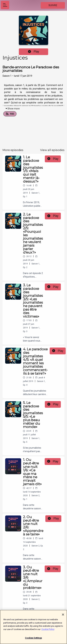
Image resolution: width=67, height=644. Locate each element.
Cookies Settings (33, 639)
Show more (12, 109)
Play (33, 52)
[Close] (63, 616)
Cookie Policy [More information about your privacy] (48, 631)
